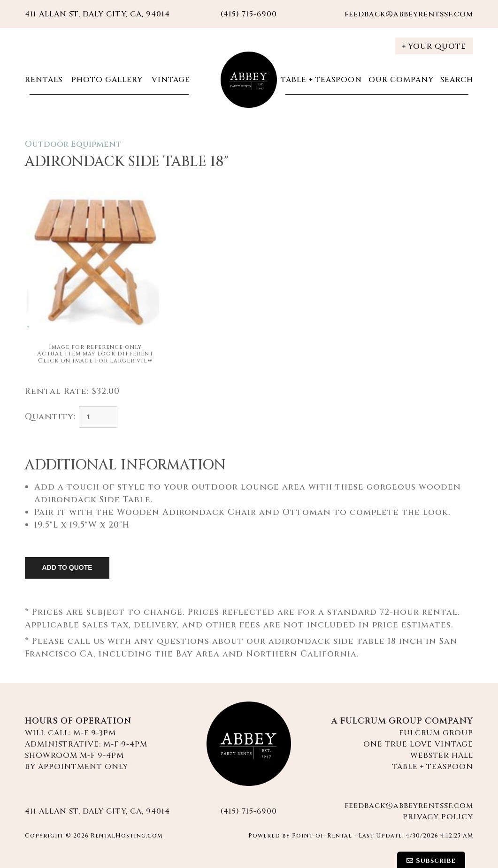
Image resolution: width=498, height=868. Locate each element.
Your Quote (434, 46)
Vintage (170, 80)
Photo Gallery (106, 80)
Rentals (44, 80)
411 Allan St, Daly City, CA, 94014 (97, 14)
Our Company (401, 80)
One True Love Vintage (418, 744)
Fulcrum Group (436, 733)
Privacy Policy (438, 817)
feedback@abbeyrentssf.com (409, 14)
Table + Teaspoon (321, 80)
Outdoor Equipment (73, 144)
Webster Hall (442, 755)
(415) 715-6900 (249, 811)
